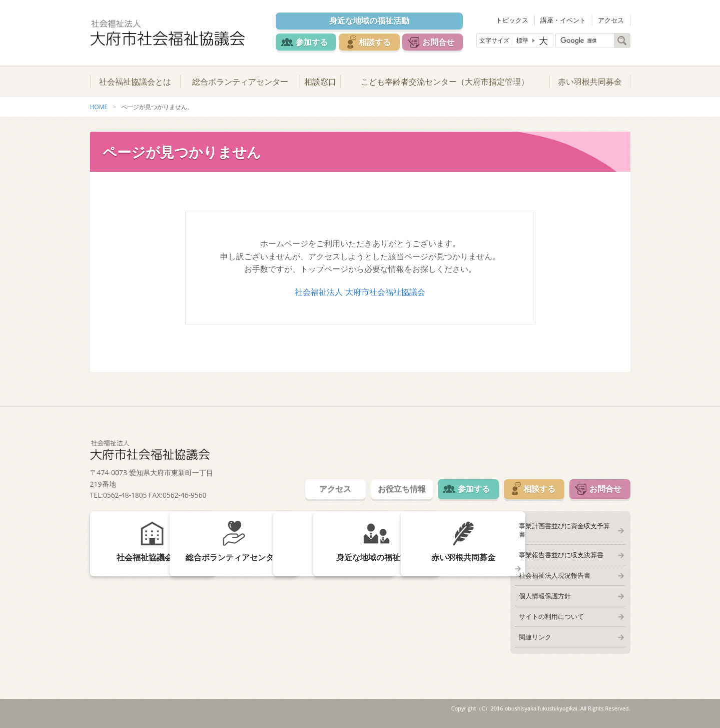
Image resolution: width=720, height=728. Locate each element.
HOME (99, 109)
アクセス (612, 20)
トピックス (516, 20)
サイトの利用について (550, 613)
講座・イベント (566, 20)
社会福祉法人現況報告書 (554, 571)
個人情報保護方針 (544, 592)
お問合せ (441, 42)
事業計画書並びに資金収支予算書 (567, 529)
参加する (311, 42)
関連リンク (534, 634)
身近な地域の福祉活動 (370, 21)
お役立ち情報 (396, 492)
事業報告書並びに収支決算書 (560, 550)
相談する (376, 42)
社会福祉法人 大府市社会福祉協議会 (360, 294)
